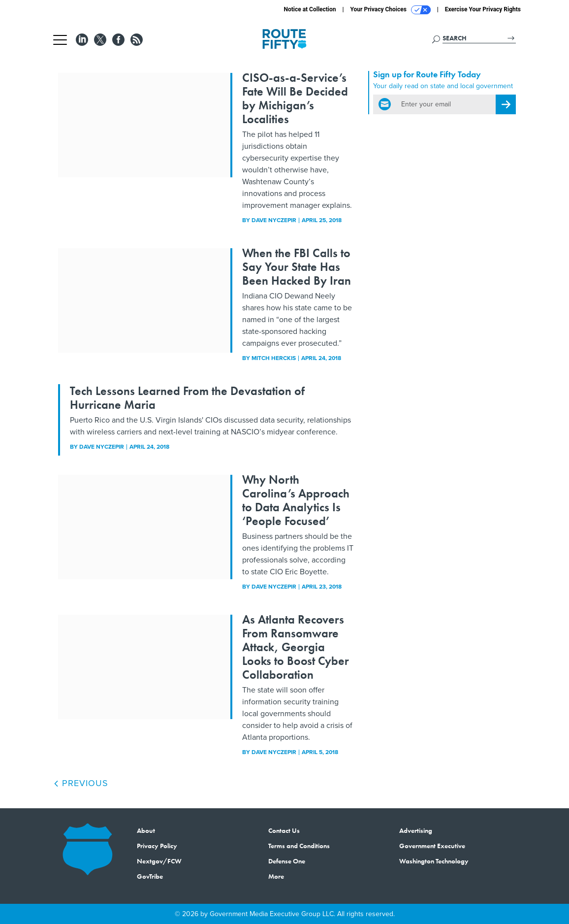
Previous (81, 783)
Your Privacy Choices (391, 10)
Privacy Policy (157, 846)
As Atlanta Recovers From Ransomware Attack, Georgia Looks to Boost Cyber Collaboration (296, 647)
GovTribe (150, 876)
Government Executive (432, 846)
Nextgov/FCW (159, 861)
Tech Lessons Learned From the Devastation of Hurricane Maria (187, 398)
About (146, 830)
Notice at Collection (310, 9)
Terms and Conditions (299, 846)
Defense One (287, 861)
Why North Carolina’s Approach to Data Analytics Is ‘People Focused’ (296, 500)
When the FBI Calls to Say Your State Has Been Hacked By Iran (297, 267)
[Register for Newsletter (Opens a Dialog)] (506, 104)
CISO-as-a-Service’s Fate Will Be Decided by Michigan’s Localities (295, 98)
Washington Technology (434, 861)
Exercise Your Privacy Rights (483, 9)
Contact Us (284, 830)
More (276, 876)
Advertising (416, 830)
